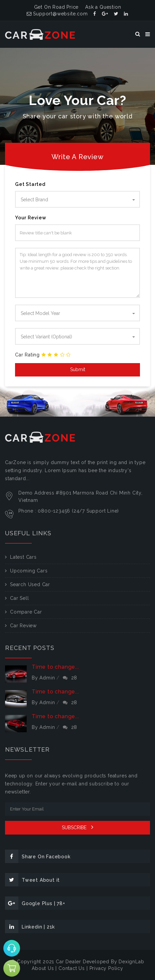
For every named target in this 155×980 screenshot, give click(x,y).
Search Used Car (30, 584)
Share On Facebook (38, 856)
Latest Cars (23, 557)
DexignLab (131, 962)
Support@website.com (57, 14)
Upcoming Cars (29, 571)
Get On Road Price (56, 7)
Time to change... (55, 667)
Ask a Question (103, 7)
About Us (43, 968)
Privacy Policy (106, 968)
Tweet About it (32, 880)
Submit (78, 369)
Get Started (30, 184)
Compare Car (26, 612)
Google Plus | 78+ (35, 903)
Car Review (23, 626)
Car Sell (19, 598)
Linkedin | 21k (30, 927)
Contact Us (72, 968)
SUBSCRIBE (77, 827)
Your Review (31, 218)
